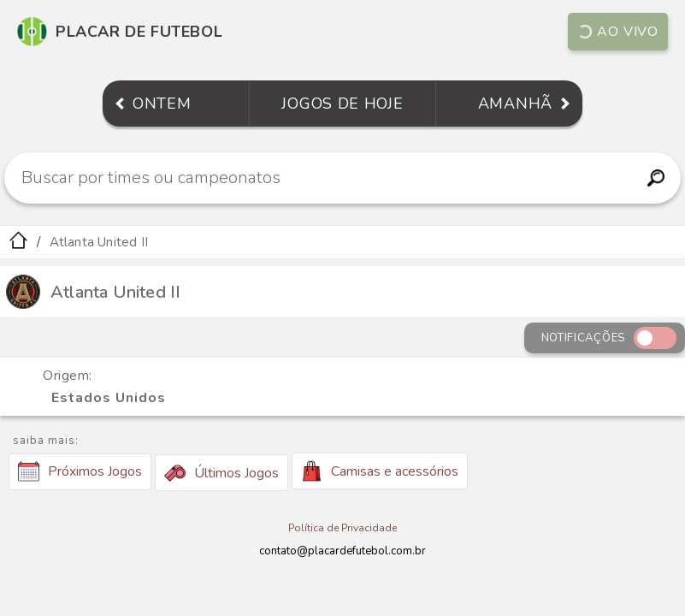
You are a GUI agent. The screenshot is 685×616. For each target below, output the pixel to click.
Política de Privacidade (342, 528)
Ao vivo (618, 32)
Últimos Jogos (221, 473)
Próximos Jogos (80, 471)
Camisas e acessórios (380, 471)
